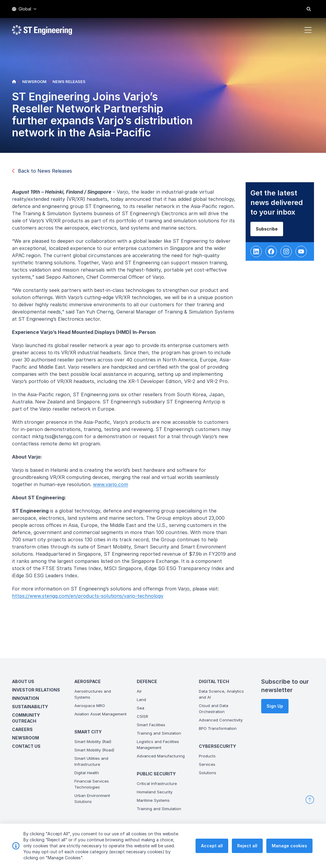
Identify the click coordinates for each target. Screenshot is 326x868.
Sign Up (275, 706)
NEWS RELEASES (69, 82)
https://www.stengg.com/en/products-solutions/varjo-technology (90, 598)
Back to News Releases (42, 171)
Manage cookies (289, 850)
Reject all (247, 850)
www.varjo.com (113, 487)
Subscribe (269, 231)
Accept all (212, 850)
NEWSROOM (34, 82)
